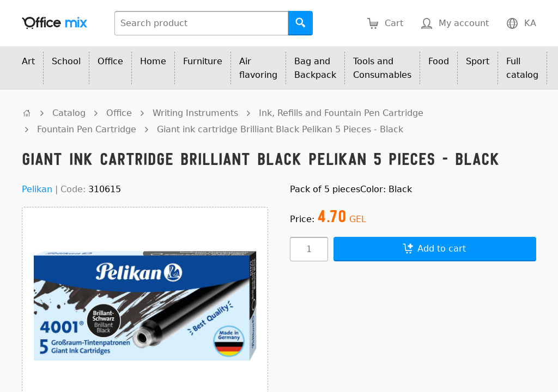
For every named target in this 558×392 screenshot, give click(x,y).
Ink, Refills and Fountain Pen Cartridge (341, 113)
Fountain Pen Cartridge (87, 129)
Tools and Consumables (382, 68)
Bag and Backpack (315, 68)
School (66, 61)
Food (439, 61)
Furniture (203, 61)
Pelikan (37, 189)
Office (110, 61)
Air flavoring (258, 68)
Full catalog (522, 68)
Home (153, 61)
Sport (478, 61)
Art (28, 61)
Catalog (69, 113)
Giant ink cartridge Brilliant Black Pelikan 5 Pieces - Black (280, 129)
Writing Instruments (195, 113)
